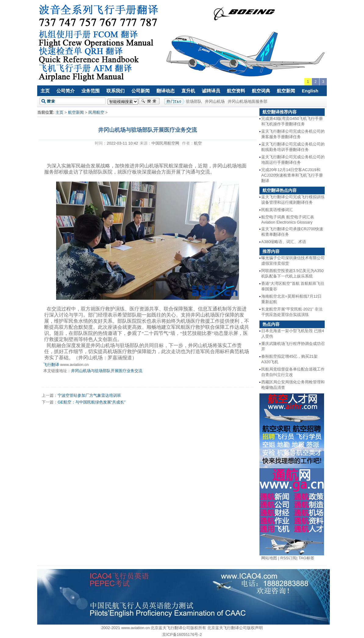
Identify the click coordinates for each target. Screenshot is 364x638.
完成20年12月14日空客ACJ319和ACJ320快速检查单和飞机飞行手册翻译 (292, 175)
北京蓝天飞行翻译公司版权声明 (235, 628)
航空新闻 (286, 91)
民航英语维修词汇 (277, 210)
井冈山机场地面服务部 (248, 101)
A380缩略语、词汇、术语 (284, 242)
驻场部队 (194, 101)
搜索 (149, 101)
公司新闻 (141, 91)
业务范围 (91, 91)
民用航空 (96, 112)
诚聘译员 (211, 91)
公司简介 (66, 91)
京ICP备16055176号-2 (182, 634)
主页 (45, 91)
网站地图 (269, 558)
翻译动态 (166, 91)
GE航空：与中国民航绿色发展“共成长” (91, 402)
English (310, 91)
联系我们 (116, 91)
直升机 (188, 91)
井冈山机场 (215, 101)
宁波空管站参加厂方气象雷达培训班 (89, 395)
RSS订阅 (289, 558)
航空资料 (236, 91)
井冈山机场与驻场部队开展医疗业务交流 (107, 371)
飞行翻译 (51, 365)
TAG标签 (306, 558)
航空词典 (261, 91)
